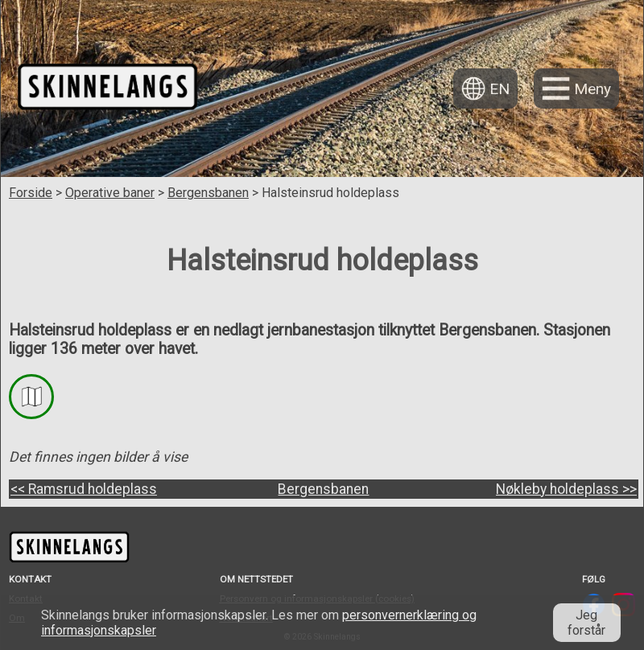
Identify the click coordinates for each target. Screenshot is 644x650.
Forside (31, 193)
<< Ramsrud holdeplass (84, 489)
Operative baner (110, 193)
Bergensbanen (208, 193)
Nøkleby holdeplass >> (566, 489)
